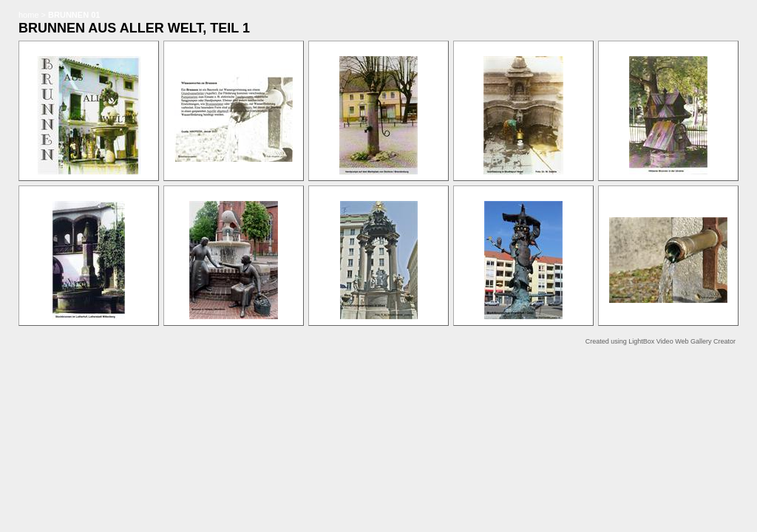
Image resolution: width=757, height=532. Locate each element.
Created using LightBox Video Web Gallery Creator (661, 341)
